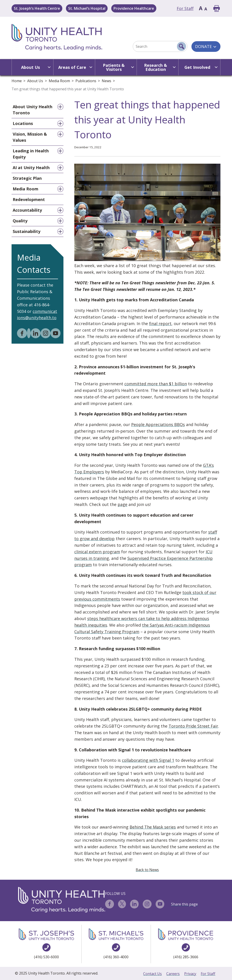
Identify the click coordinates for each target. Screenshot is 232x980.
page (122, 504)
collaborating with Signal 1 (148, 760)
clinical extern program (97, 552)
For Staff (185, 8)
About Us (35, 81)
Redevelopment (29, 199)
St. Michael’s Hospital (87, 8)
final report (160, 323)
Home (17, 81)
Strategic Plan (27, 178)
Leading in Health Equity (31, 154)
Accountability (27, 210)
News (106, 81)
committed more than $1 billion (156, 384)
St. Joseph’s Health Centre (37, 8)
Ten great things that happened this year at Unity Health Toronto (68, 89)
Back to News (147, 870)
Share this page (184, 904)
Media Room (59, 81)
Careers (173, 974)
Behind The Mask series (153, 827)
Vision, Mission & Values (30, 137)
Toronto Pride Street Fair (193, 726)
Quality (20, 221)
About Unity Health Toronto (33, 110)
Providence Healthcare (134, 8)
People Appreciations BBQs (158, 424)
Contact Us (152, 974)
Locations (23, 123)
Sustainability (27, 231)
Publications (86, 81)
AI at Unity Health (31, 168)
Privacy (190, 974)
